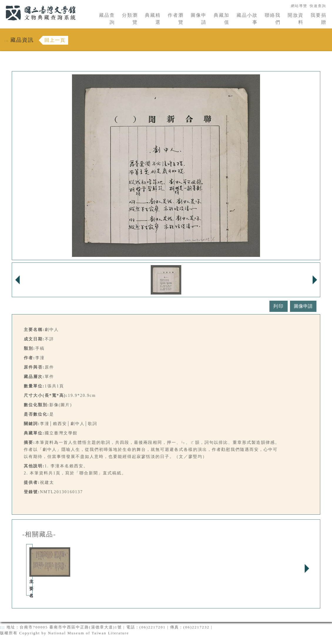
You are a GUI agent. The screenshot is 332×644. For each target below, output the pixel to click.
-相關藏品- (39, 534)
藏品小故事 (247, 19)
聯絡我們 (273, 19)
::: (2, 3)
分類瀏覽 (130, 19)
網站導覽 (299, 6)
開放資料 (296, 19)
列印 (279, 306)
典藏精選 (153, 19)
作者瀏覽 (176, 19)
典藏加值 (222, 19)
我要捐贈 (318, 19)
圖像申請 (199, 19)
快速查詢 (318, 6)
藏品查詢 (107, 19)
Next (307, 568)
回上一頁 (55, 40)
